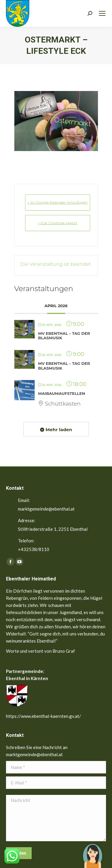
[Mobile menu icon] (102, 13)
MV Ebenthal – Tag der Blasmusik (64, 336)
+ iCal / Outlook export (57, 223)
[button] (93, 852)
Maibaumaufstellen (62, 393)
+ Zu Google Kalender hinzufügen (58, 202)
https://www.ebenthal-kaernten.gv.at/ (43, 716)
